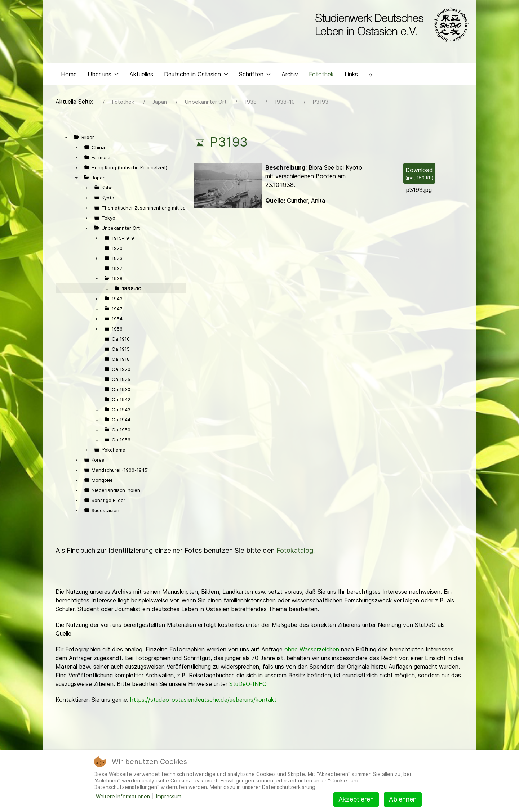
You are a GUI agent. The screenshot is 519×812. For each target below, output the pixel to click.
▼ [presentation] (66, 137)
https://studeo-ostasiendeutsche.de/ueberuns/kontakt (203, 700)
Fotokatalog (295, 550)
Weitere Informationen (123, 796)
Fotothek (321, 74)
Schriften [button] (255, 74)
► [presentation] (76, 147)
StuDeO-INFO (248, 684)
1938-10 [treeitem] (132, 288)
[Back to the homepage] (390, 24)
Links (351, 74)
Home (69, 74)
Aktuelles (141, 74)
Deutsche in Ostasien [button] (196, 74)
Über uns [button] (103, 74)
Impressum (169, 796)
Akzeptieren (356, 799)
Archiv (290, 74)
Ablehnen (403, 799)
